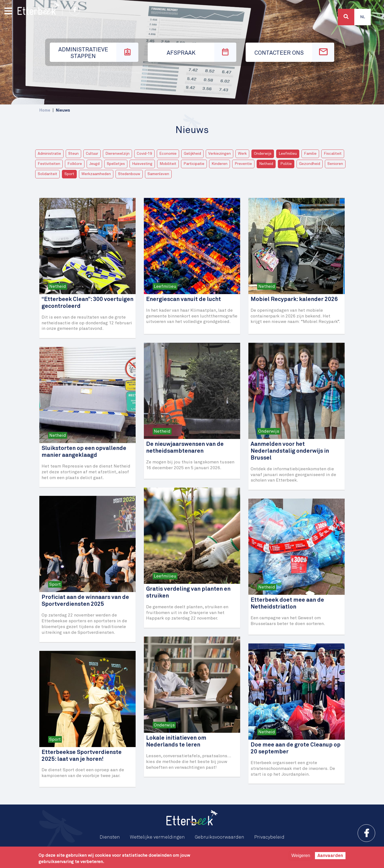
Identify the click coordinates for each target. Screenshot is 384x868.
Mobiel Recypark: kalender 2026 (294, 299)
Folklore (75, 164)
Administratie (49, 154)
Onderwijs (263, 154)
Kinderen (220, 164)
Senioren (335, 164)
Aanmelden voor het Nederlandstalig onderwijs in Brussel (290, 451)
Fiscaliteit (333, 154)
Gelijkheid (192, 154)
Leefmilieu (288, 154)
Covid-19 (144, 154)
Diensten (110, 837)
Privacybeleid (269, 837)
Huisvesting (142, 164)
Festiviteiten (49, 164)
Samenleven (158, 174)
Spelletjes (116, 164)
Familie (310, 154)
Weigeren (301, 855)
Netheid (266, 164)
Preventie (243, 164)
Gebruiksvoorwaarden (220, 837)
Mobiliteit (168, 164)
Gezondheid (310, 164)
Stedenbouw (129, 174)
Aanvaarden (330, 856)
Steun (73, 154)
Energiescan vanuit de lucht (183, 299)
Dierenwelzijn (117, 154)
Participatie (194, 164)
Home (45, 110)
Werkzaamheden (96, 174)
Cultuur (92, 154)
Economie (168, 154)
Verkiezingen (220, 154)
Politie (286, 164)
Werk (242, 154)
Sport (69, 174)
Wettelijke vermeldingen (157, 837)
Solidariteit (47, 174)
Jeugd (94, 164)
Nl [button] (363, 17)
